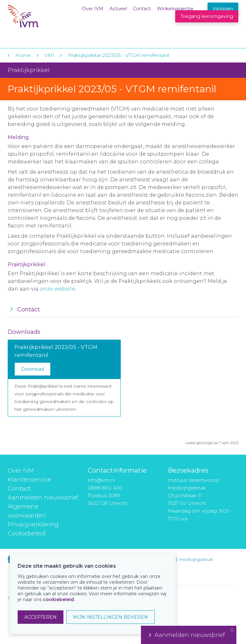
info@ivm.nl (101, 480)
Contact (142, 9)
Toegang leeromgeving (207, 16)
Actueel (118, 9)
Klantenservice (29, 480)
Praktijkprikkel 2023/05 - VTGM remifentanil (119, 55)
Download (33, 369)
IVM (47, 19)
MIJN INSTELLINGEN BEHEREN (111, 617)
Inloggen (223, 9)
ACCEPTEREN (41, 617)
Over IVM (93, 9)
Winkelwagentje (175, 9)
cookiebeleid (58, 599)
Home (23, 55)
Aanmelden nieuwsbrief (43, 498)
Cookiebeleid (27, 533)
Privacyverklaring (33, 524)
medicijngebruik (196, 559)
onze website (57, 289)
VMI (49, 55)
